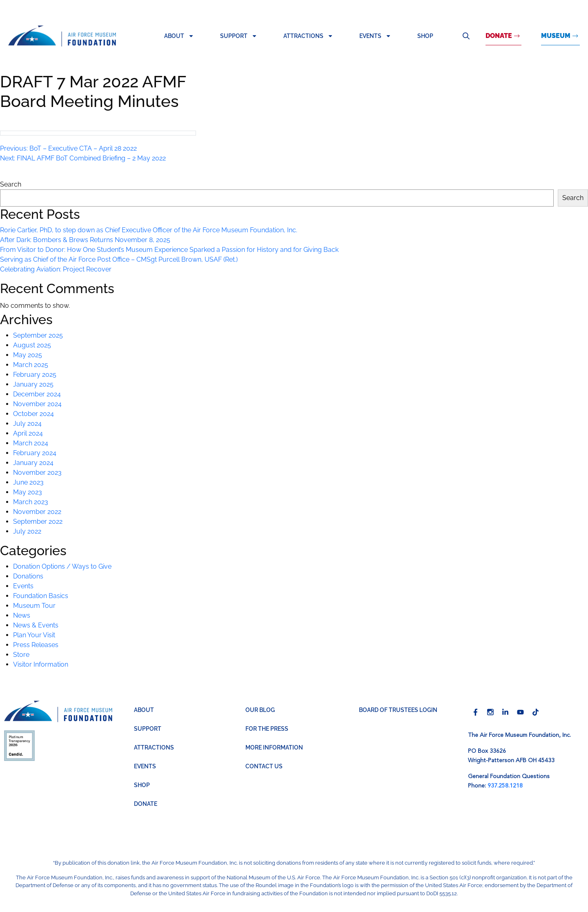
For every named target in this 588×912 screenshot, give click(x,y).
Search (466, 36)
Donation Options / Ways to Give (62, 566)
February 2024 (35, 453)
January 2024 (33, 463)
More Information (274, 747)
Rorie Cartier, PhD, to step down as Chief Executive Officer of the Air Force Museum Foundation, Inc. (149, 230)
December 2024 (37, 394)
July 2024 (27, 424)
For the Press (267, 729)
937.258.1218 (505, 786)
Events (375, 36)
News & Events (36, 625)
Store (21, 655)
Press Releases (36, 645)
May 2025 (28, 355)
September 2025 (38, 335)
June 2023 (28, 482)
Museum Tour (34, 606)
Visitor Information (41, 664)
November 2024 (37, 404)
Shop (425, 36)
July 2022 (27, 531)
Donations (28, 576)
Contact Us (264, 766)
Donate (499, 36)
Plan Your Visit (34, 635)
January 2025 (33, 384)
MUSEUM (556, 36)
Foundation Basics (41, 596)
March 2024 (31, 443)
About (179, 36)
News (22, 615)
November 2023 (37, 473)
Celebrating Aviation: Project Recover (56, 269)
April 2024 (28, 433)
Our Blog (260, 710)
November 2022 (37, 512)
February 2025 (35, 375)
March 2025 (31, 365)
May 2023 (28, 492)
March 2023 (31, 502)
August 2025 (32, 345)
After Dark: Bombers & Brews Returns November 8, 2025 (85, 240)
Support (239, 36)
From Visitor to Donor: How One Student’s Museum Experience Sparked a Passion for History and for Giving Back (169, 250)
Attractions (308, 36)
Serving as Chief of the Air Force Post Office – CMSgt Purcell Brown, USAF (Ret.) (119, 259)
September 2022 (38, 522)
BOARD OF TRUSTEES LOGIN (398, 710)
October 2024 (33, 414)
